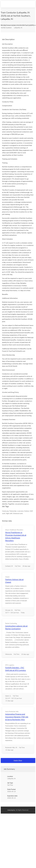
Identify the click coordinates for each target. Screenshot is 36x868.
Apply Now (18, 760)
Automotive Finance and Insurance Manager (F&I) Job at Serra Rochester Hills (17, 717)
